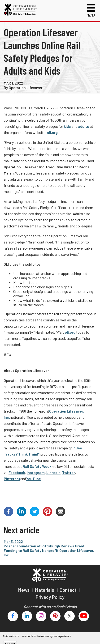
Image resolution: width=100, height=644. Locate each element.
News (24, 590)
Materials (45, 590)
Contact (69, 590)
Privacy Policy (50, 597)
